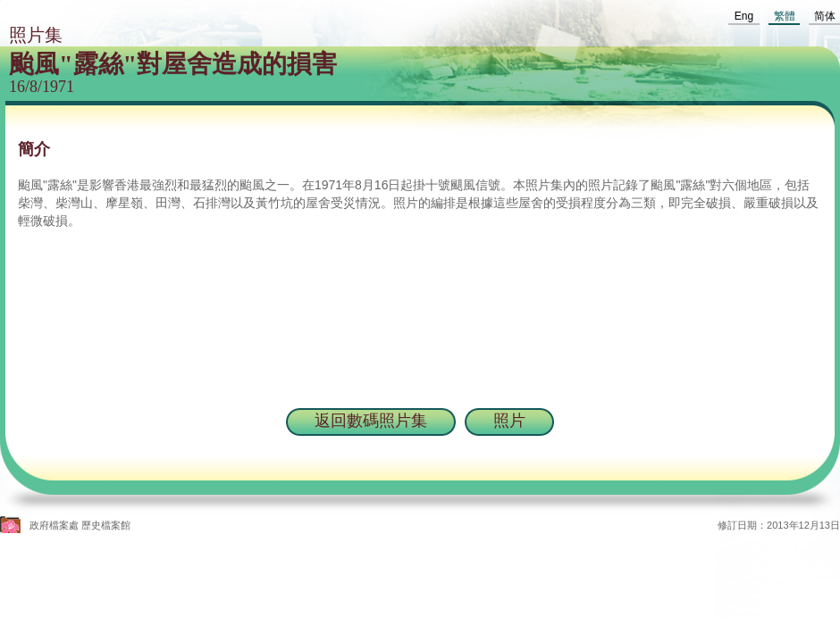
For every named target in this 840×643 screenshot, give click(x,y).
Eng (744, 16)
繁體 (785, 16)
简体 (825, 16)
